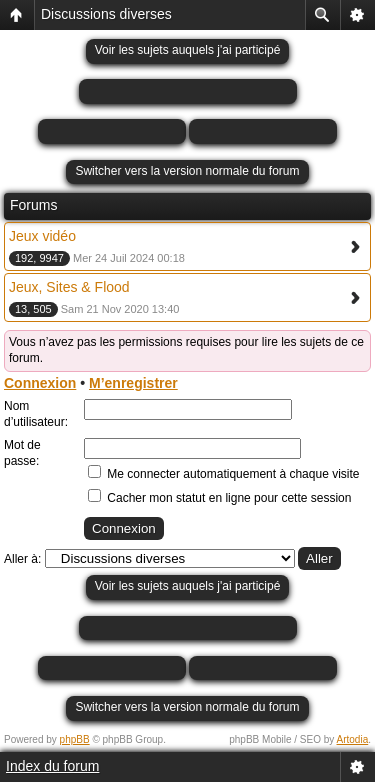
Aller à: (22, 559)
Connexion (40, 383)
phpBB (75, 739)
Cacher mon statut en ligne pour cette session (219, 498)
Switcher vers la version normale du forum (187, 171)
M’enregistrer (133, 383)
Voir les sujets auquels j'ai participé (188, 50)
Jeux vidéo (42, 236)
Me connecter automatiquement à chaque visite (223, 474)
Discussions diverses (106, 14)
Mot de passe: (22, 453)
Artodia (353, 739)
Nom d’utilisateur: (36, 414)
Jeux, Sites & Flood (69, 287)
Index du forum (52, 766)
